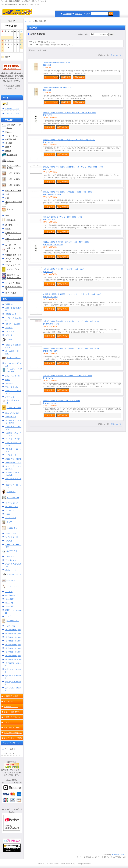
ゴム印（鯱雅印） (14, 179)
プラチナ (9, 335)
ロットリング (11, 533)
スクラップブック (14, 269)
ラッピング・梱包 (13, 283)
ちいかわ (9, 383)
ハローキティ (11, 417)
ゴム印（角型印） (14, 173)
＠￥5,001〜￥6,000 (13, 645)
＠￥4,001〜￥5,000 (13, 641)
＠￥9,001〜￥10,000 (13, 659)
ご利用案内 (67, 14)
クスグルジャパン (14, 574)
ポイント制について (12, 712)
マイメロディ (11, 518)
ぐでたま (9, 541)
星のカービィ (11, 570)
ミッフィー (11, 522)
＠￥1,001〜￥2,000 (13, 630)
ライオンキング (12, 503)
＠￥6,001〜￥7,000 (13, 648)
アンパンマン (11, 560)
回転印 (8, 151)
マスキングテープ (13, 265)
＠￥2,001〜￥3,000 (13, 633)
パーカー (9, 328)
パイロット (10, 331)
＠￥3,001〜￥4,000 (13, 637)
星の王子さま (12, 551)
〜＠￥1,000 (10, 626)
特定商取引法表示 (11, 696)
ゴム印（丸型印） (14, 185)
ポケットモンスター (14, 401)
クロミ (8, 514)
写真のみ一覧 (116, 55)
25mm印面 (9, 606)
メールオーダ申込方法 (13, 733)
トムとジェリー (13, 498)
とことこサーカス (14, 586)
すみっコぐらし (12, 387)
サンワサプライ (13, 621)
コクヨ (9, 339)
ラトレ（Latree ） (14, 358)
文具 (7, 194)
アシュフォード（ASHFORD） (14, 370)
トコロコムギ (12, 528)
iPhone (8, 380)
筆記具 (8, 229)
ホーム (28, 21)
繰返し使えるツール (12, 728)
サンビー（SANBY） (14, 324)
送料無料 (9, 304)
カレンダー (8, 701)
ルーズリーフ (11, 245)
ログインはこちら (12, 113)
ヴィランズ (11, 492)
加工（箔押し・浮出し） (14, 126)
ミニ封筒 (9, 592)
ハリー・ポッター (14, 408)
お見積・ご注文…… (12, 717)
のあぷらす (11, 580)
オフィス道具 (11, 293)
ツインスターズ (12, 537)
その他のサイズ (12, 595)
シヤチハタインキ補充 (13, 738)
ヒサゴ (8, 616)
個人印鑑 (9, 143)
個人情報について (11, 707)
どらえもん (10, 556)
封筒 (7, 215)
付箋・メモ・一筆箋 (14, 250)
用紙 (7, 198)
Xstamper (9, 132)
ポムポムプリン (12, 507)
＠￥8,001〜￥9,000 (13, 656)
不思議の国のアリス (13, 463)
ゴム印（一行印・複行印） (14, 167)
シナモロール (11, 510)
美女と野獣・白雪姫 (13, 459)
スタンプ (10, 161)
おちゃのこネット (119, 854)
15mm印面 (9, 603)
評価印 (8, 147)
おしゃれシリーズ (13, 376)
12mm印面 (9, 599)
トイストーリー (12, 455)
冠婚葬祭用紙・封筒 (13, 255)
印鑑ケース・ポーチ (13, 191)
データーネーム (12, 136)
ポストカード (12, 209)
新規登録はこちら (12, 109)
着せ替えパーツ (12, 225)
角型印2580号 (11, 314)
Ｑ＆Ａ (6, 722)
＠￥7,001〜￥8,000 (13, 652)
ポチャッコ (10, 397)
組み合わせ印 (12, 155)
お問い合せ (78, 14)
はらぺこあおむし (13, 413)
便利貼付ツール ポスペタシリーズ (14, 276)
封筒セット (11, 220)
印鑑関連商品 (11, 139)
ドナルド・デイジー (13, 439)
